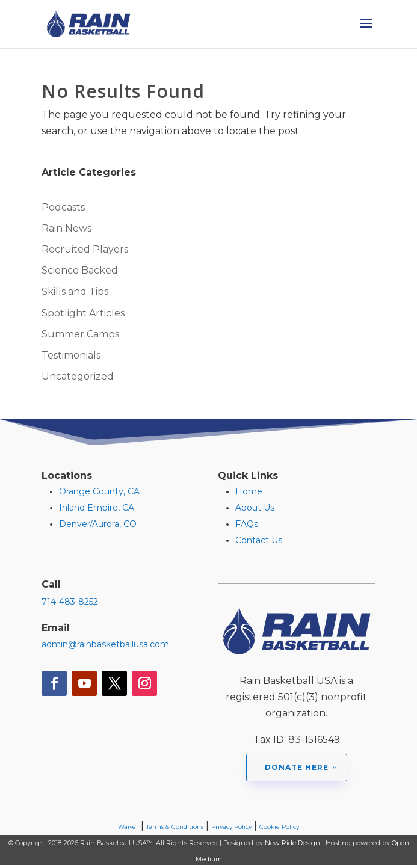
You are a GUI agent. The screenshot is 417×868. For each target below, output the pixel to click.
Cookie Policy (279, 827)
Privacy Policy (231, 827)
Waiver (128, 827)
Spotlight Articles (83, 313)
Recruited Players (85, 249)
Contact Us (259, 540)
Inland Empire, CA (97, 508)
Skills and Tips (75, 291)
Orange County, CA (99, 491)
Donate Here (297, 767)
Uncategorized (78, 376)
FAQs (247, 524)
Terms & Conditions (175, 827)
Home (249, 491)
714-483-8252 (70, 602)
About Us (255, 508)
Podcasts (63, 207)
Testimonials (71, 355)
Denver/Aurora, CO (98, 524)
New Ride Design (292, 843)
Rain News (66, 228)
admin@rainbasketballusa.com (105, 644)
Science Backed (80, 270)
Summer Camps (80, 334)
